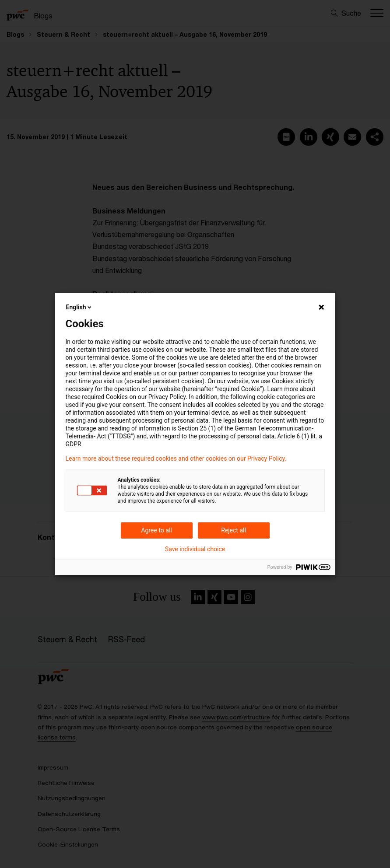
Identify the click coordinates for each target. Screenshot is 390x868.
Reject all (234, 530)
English (80, 307)
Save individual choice (195, 549)
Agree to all (156, 530)
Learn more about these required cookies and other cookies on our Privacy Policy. (176, 458)
